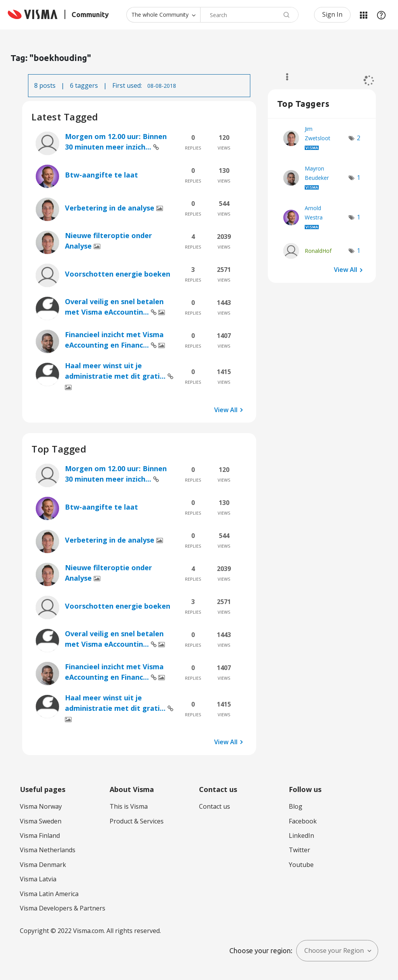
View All (226, 409)
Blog (296, 806)
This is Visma (129, 806)
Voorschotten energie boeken (118, 274)
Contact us (215, 806)
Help (381, 15)
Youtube (301, 865)
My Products (363, 15)
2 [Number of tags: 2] (359, 138)
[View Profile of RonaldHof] (318, 251)
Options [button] (284, 77)
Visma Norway (41, 806)
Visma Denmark (43, 865)
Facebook (303, 821)
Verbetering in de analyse (111, 208)
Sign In (332, 14)
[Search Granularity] (163, 15)
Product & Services (137, 821)
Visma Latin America (49, 894)
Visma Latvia (38, 879)
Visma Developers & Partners (63, 908)
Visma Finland (40, 836)
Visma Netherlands (48, 850)
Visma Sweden (41, 821)
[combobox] (249, 15)
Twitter (299, 850)
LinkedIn (301, 836)
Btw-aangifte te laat (101, 175)
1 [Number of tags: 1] (359, 178)
